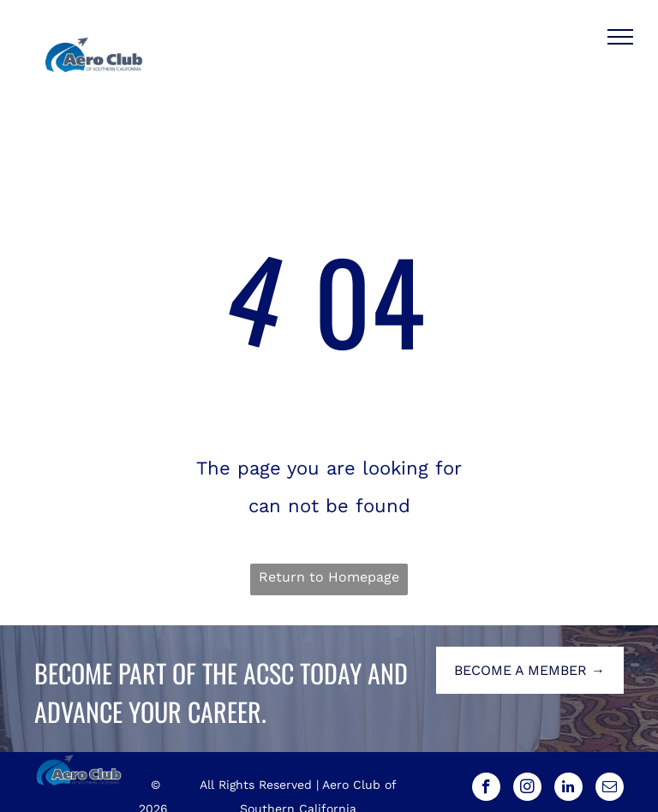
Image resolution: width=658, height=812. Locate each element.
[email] (610, 789)
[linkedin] (568, 789)
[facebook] (486, 789)
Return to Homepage (329, 577)
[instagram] (527, 789)
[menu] (620, 37)
